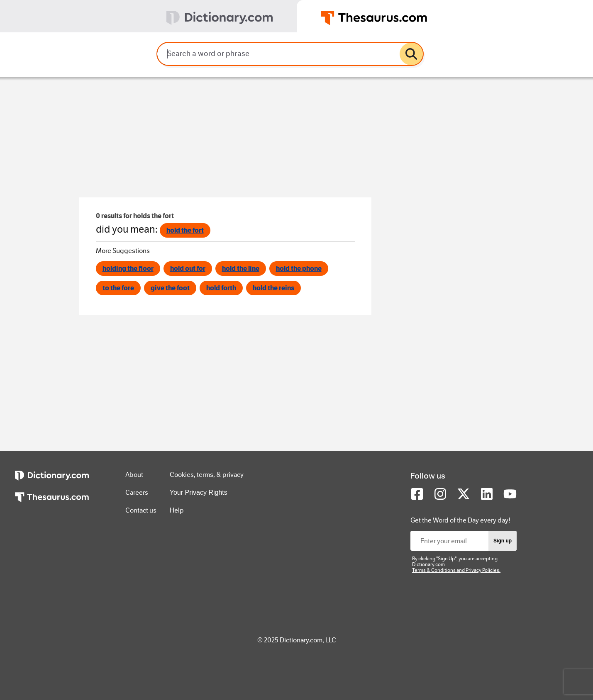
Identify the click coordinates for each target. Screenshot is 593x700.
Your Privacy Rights (199, 492)
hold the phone (299, 269)
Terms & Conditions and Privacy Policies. (456, 570)
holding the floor (128, 269)
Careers (137, 492)
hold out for (188, 269)
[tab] (148, 16)
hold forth (221, 288)
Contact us (141, 510)
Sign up (503, 541)
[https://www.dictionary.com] (52, 481)
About (134, 475)
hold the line (241, 269)
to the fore (118, 288)
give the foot (170, 288)
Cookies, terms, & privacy (207, 475)
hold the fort (185, 230)
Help (177, 510)
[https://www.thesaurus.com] (52, 503)
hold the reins (273, 288)
